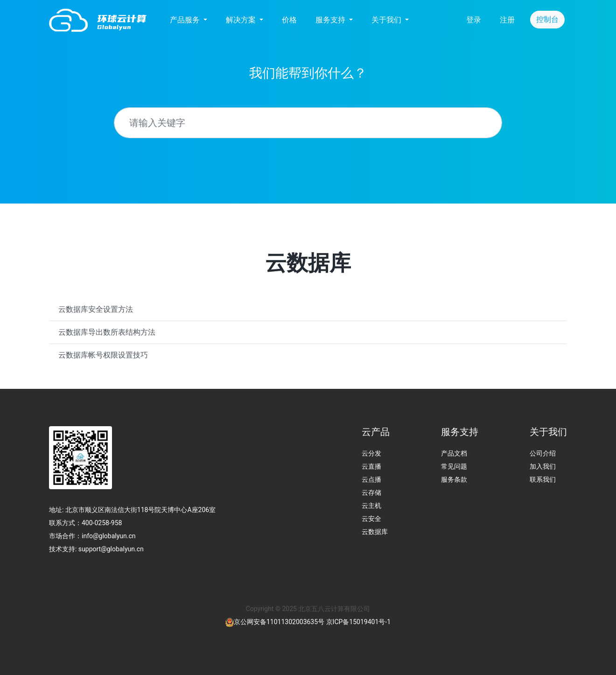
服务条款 (454, 479)
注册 (507, 20)
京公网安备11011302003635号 (279, 622)
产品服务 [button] (186, 20)
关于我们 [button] (387, 20)
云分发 (371, 453)
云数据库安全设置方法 (96, 309)
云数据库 (375, 532)
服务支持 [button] (331, 20)
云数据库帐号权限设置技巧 (103, 355)
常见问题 (454, 466)
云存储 (371, 492)
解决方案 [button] (242, 20)
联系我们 (543, 479)
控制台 (547, 19)
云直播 (371, 466)
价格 (289, 20)
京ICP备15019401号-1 (358, 622)
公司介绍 (543, 453)
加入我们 (543, 466)
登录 (474, 20)
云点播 (371, 479)
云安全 (371, 519)
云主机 (371, 506)
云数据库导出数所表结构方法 (107, 332)
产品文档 (454, 453)
